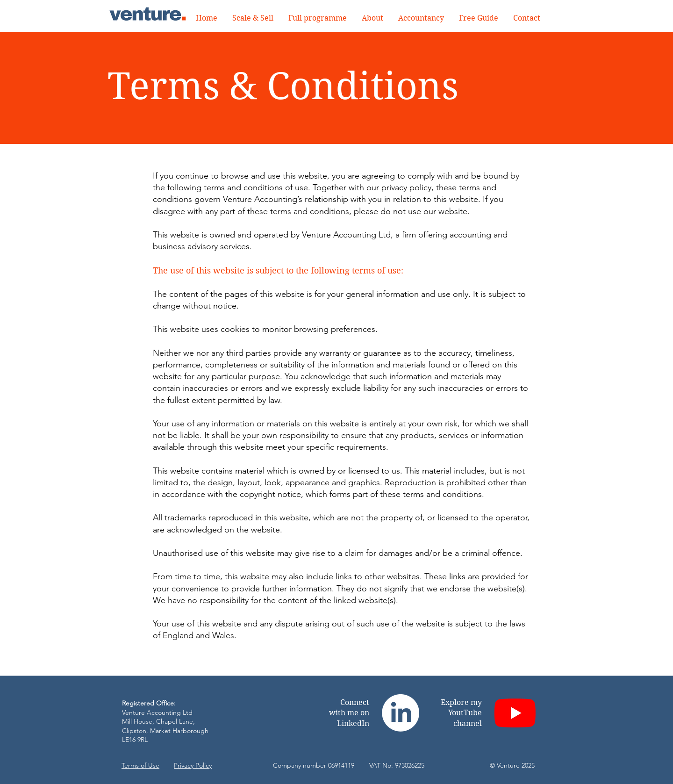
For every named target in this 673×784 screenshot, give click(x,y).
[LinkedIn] (401, 713)
